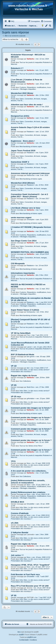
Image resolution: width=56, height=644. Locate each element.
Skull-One (30, 387)
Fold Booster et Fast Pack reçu (25, 574)
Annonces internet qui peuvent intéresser (30, 173)
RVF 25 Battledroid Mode (23, 355)
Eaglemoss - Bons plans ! (23, 141)
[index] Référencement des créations (28, 492)
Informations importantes (23, 273)
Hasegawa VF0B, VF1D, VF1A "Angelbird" (30, 565)
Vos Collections (25, 381)
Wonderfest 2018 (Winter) (23, 183)
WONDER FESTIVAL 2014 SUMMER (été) (30, 252)
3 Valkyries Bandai (20, 532)
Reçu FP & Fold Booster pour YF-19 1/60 (30, 586)
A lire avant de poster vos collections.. (29, 471)
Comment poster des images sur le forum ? (31, 408)
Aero (19, 632)
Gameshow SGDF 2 (20, 162)
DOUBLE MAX (18, 502)
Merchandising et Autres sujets (31, 146)
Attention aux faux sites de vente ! (27, 105)
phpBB (21, 635)
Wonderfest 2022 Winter (22, 93)
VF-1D (14, 366)
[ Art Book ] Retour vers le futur (26, 208)
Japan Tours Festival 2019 (23, 151)
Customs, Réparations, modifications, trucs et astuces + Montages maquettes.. (31, 88)
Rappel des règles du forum (24, 376)
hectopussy (31, 312)
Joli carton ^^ (17, 555)
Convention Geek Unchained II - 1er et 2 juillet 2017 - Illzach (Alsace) (29, 195)
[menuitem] (11, 21)
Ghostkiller (31, 504)
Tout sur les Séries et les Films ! (31, 446)
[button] (39, 44)
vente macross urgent (21, 217)
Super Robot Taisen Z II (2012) (25, 310)
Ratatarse (30, 132)
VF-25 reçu (16, 396)
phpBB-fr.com (32, 637)
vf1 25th (15, 523)
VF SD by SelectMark (21, 333)
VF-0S (14, 385)
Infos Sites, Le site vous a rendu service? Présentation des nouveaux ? (30, 371)
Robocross (31, 175)
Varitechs (30, 59)
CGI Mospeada (18, 263)
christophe (31, 219)
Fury (28, 335)
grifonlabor (31, 398)
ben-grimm (31, 357)
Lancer (29, 347)
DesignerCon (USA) (20, 116)
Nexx (29, 463)
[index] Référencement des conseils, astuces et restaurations (28, 482)
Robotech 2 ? (17, 68)
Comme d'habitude (20, 513)
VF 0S (14, 595)
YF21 (13, 461)
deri (28, 368)
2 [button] (35, 44)
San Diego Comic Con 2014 (24, 241)
